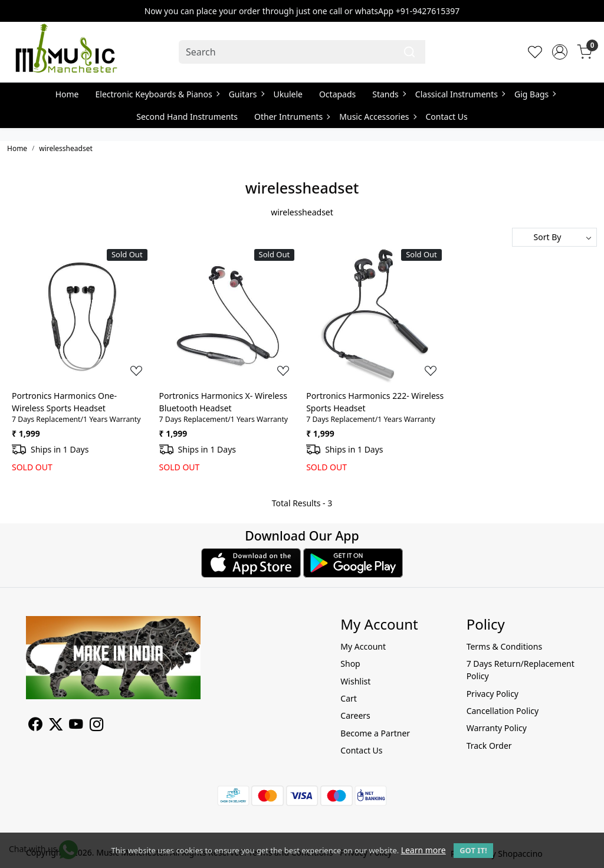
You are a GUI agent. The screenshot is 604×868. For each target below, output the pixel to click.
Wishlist (355, 681)
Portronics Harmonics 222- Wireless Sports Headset (375, 402)
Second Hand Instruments (187, 117)
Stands (389, 94)
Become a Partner (375, 733)
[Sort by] (554, 237)
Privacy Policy (493, 694)
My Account (363, 646)
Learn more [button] (424, 850)
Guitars (246, 94)
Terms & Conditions (505, 646)
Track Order (489, 746)
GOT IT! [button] (473, 850)
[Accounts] (560, 52)
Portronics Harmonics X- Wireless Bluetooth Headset (223, 402)
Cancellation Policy (503, 711)
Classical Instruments (460, 94)
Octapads (337, 94)
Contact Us (447, 117)
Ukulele (288, 94)
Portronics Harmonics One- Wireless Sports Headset (64, 402)
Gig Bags (535, 94)
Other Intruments (292, 117)
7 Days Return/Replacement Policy (521, 670)
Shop (350, 664)
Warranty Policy (497, 728)
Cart (349, 698)
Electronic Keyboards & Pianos (157, 94)
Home (67, 94)
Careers (355, 715)
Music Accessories (377, 117)
